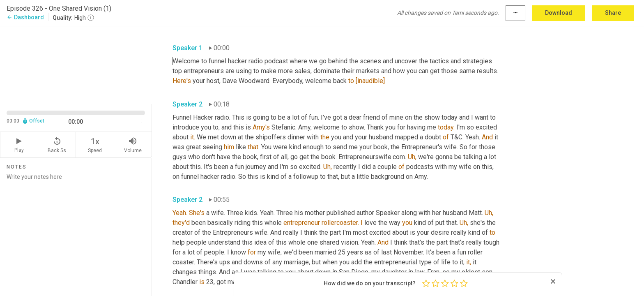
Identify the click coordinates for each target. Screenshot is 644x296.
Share (613, 13)
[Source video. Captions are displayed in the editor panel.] (76, 64)
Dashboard (25, 17)
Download (559, 13)
